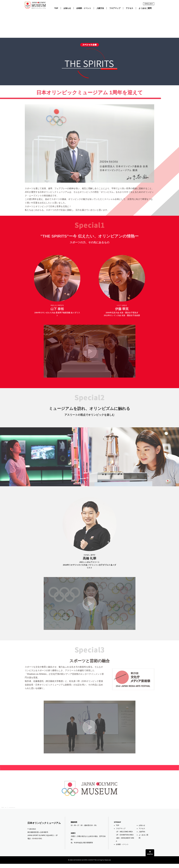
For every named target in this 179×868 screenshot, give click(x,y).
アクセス (129, 8)
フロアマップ (115, 8)
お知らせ (67, 8)
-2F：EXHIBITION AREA (125, 835)
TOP (56, 8)
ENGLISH (149, 4)
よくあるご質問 (145, 8)
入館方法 (100, 8)
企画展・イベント (84, 8)
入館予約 (142, 832)
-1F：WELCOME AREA (124, 832)
